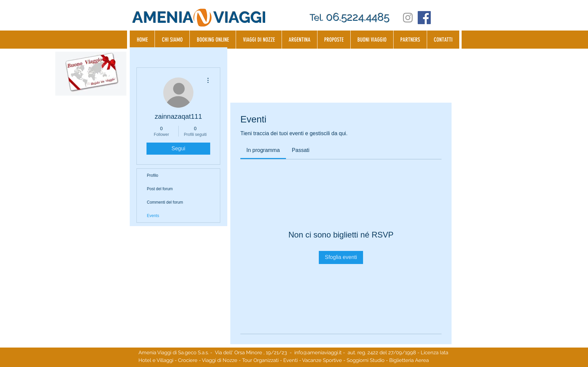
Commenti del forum (165, 202)
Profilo (153, 175)
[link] (263, 150)
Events (153, 216)
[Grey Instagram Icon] (408, 18)
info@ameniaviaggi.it (318, 353)
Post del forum (160, 189)
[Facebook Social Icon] (424, 18)
